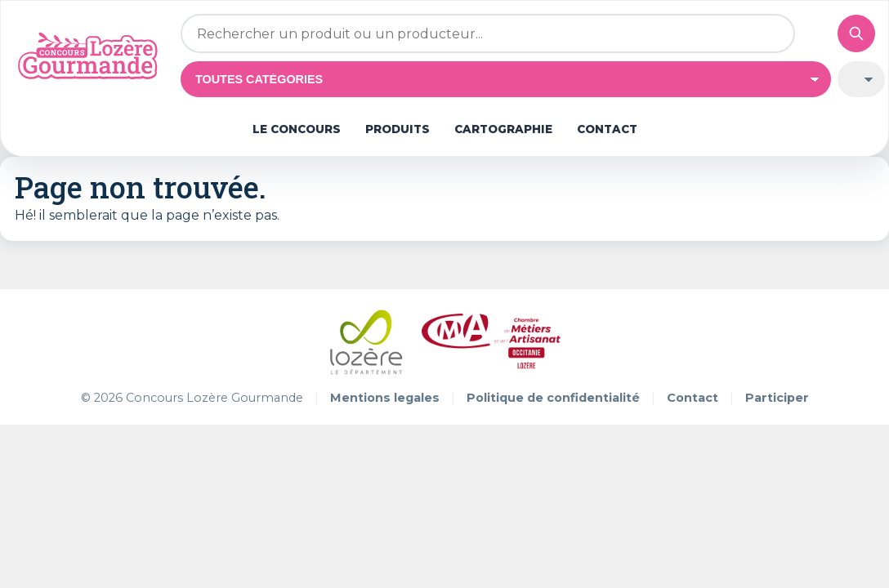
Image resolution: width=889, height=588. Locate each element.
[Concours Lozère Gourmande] (92, 56)
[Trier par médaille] (861, 79)
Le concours (297, 129)
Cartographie (503, 129)
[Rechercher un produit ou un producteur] (488, 34)
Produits (398, 129)
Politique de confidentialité (553, 398)
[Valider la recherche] (856, 33)
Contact (607, 129)
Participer (777, 398)
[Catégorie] (506, 79)
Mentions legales (385, 398)
